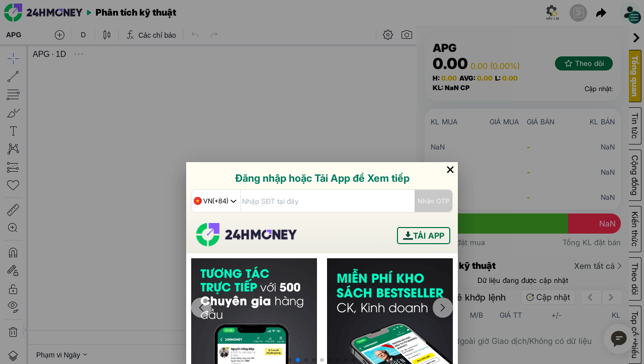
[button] (290, 360)
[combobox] (216, 201)
